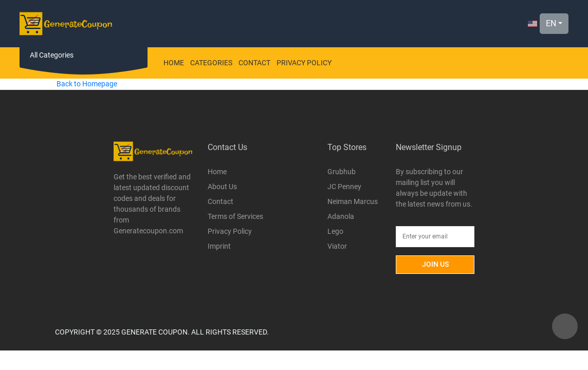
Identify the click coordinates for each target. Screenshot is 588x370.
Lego (335, 231)
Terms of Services (235, 216)
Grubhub (342, 172)
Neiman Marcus (353, 201)
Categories (211, 63)
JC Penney (344, 187)
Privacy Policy (304, 63)
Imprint (219, 246)
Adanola (341, 216)
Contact (254, 63)
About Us (222, 187)
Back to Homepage (87, 84)
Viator (337, 246)
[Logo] (66, 24)
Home (174, 63)
